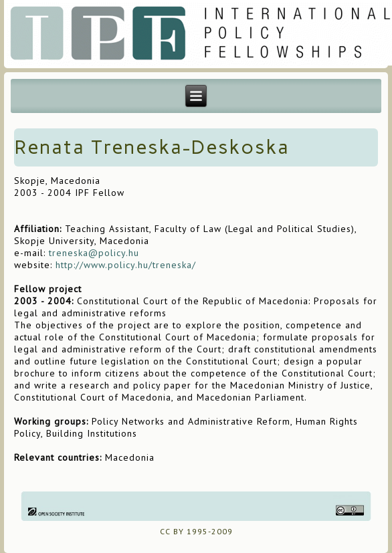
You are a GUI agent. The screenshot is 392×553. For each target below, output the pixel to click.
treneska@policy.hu (94, 253)
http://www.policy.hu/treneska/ (126, 265)
